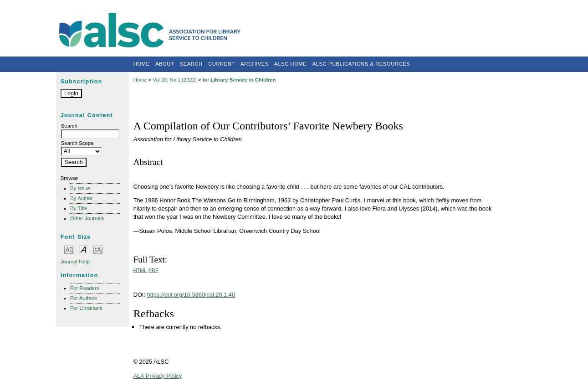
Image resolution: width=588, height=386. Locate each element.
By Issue (80, 188)
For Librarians (86, 308)
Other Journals (87, 218)
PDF (153, 270)
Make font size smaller (69, 249)
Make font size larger (98, 249)
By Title (79, 208)
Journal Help (75, 262)
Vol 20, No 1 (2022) (174, 80)
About (165, 64)
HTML (140, 270)
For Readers (85, 288)
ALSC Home (290, 64)
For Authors (84, 298)
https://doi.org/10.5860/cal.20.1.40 (191, 295)
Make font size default (83, 249)
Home (142, 64)
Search (191, 64)
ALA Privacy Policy (158, 376)
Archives (255, 64)
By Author (82, 198)
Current (222, 64)
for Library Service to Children (239, 80)
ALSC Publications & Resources (361, 64)
